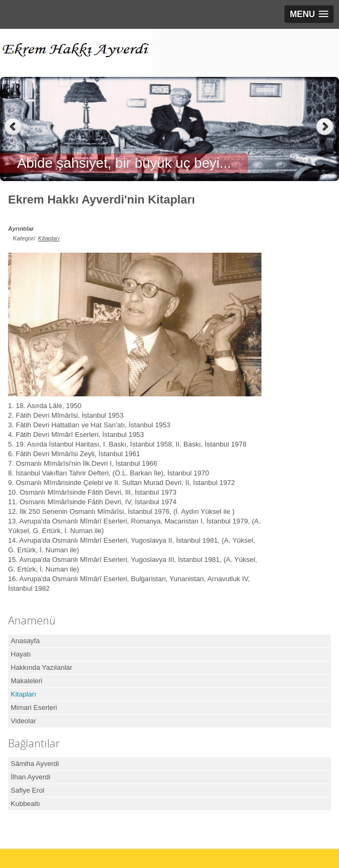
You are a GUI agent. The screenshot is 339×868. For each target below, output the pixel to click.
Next (326, 127)
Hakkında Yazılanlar (41, 667)
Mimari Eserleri (34, 707)
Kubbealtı (25, 804)
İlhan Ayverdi (30, 777)
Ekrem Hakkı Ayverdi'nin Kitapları (102, 200)
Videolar (23, 721)
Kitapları (49, 238)
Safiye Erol (28, 790)
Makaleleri (26, 681)
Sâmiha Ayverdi (35, 764)
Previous (13, 127)
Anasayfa (25, 641)
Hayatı (21, 654)
